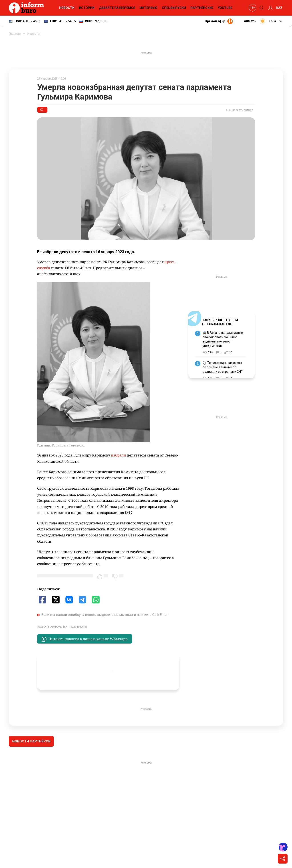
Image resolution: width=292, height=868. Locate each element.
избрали (119, 455)
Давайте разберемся (117, 8)
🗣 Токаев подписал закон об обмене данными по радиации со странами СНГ (223, 367)
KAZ (279, 8)
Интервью (149, 8)
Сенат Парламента (53, 627)
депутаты (80, 627)
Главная (15, 34)
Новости (67, 8)
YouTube (225, 8)
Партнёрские (202, 8)
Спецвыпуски (174, 8)
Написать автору (240, 110)
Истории (87, 8)
